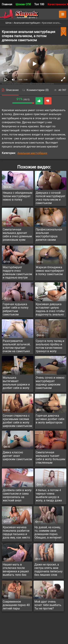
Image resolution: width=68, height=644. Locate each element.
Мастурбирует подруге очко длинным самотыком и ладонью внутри (17, 272)
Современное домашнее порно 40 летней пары (16, 605)
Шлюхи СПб (23, 4)
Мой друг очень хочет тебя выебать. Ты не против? (48, 605)
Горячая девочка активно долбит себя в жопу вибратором (50, 419)
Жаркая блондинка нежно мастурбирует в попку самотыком (50, 271)
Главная (7, 4)
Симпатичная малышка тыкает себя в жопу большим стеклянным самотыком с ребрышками (51, 458)
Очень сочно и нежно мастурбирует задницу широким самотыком (50, 383)
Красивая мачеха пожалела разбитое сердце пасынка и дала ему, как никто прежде (16, 533)
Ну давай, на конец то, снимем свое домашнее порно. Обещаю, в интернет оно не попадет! (48, 533)
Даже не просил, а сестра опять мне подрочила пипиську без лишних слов (49, 570)
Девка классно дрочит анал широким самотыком (17, 456)
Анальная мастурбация (32, 153)
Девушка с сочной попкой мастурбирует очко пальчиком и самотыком (51, 198)
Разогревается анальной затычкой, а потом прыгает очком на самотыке (17, 346)
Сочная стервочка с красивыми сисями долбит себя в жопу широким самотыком (17, 421)
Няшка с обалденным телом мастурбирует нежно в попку (17, 196)
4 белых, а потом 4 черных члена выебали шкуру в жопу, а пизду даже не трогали (49, 496)
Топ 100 (39, 4)
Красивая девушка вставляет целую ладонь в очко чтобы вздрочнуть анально (50, 309)
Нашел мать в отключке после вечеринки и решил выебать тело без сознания (16, 570)
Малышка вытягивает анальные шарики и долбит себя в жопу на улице (16, 383)
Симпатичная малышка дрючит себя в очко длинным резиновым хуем (17, 235)
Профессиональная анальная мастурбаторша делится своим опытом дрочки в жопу (49, 235)
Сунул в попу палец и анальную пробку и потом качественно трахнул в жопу (50, 346)
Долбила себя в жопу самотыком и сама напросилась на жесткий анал (17, 495)
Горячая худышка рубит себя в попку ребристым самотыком (16, 309)
